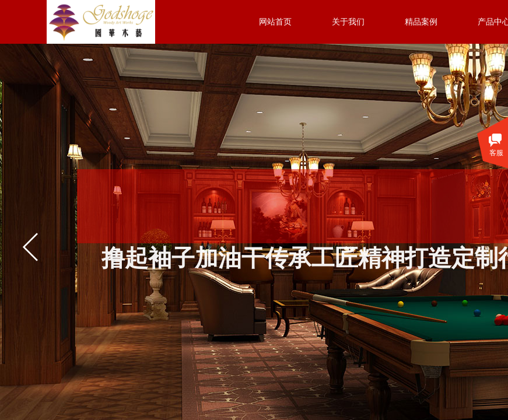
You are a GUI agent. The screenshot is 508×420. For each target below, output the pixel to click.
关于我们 (348, 22)
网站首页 (275, 22)
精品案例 (421, 22)
